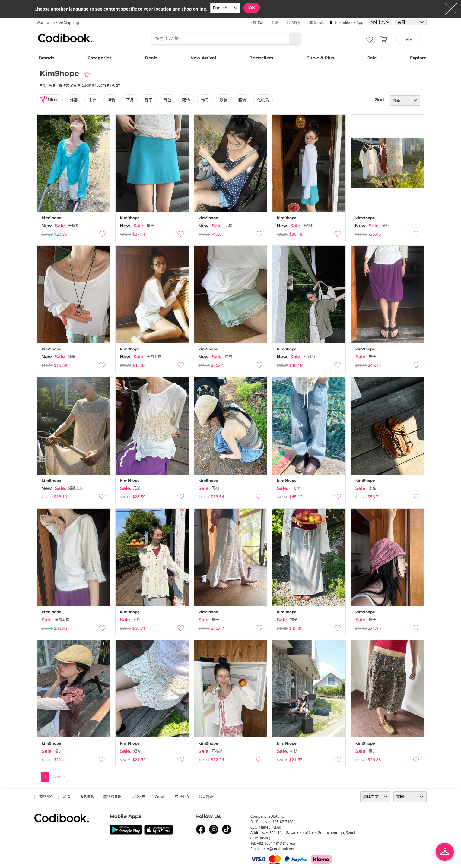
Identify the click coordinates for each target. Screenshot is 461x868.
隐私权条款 (113, 797)
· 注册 (274, 23)
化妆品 (264, 100)
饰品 (206, 100)
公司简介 (206, 797)
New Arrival (203, 58)
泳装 (224, 100)
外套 (75, 100)
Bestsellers (261, 58)
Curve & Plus (320, 58)
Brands (46, 58)
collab (160, 797)
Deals (151, 58)
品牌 (67, 797)
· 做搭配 (257, 23)
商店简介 (46, 797)
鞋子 (150, 100)
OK (252, 8)
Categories (99, 58)
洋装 (112, 100)
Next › (60, 777)
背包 (168, 100)
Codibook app (351, 22)
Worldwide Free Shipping (58, 22)
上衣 (94, 100)
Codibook (65, 38)
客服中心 (182, 797)
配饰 (187, 100)
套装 (243, 100)
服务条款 (87, 797)
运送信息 (138, 797)
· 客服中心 (315, 23)
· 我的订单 (293, 23)
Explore (418, 58)
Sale (372, 58)
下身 (131, 100)
